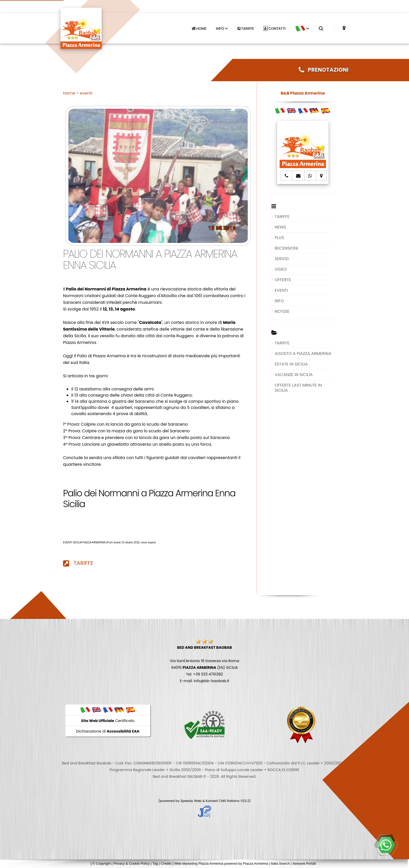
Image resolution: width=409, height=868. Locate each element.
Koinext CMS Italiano (223, 801)
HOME (199, 29)
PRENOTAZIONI (324, 70)
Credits (166, 864)
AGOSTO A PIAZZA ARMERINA (303, 354)
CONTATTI (274, 29)
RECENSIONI (286, 248)
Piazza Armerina (256, 864)
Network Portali (304, 864)
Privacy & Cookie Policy (132, 864)
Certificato (108, 721)
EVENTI (281, 290)
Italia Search (280, 864)
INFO (279, 301)
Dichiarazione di (108, 731)
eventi (86, 93)
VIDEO (281, 269)
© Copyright (102, 864)
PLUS (279, 238)
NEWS (280, 227)
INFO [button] (222, 29)
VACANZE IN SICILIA (294, 375)
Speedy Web (191, 801)
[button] (302, 29)
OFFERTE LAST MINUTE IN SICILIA (298, 388)
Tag (155, 864)
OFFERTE (283, 280)
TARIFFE (246, 29)
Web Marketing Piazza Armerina (199, 864)
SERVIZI (282, 259)
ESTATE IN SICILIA (291, 364)
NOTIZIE (282, 311)
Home (69, 93)
